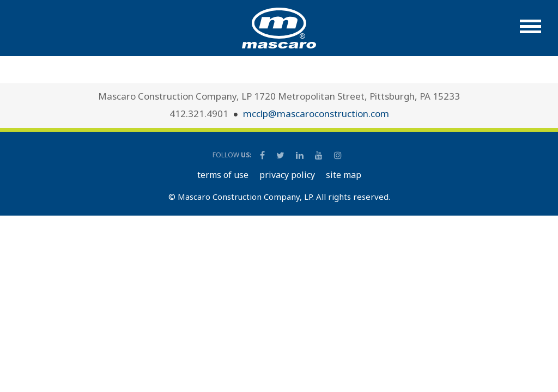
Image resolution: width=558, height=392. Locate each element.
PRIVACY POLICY (287, 175)
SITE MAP (344, 175)
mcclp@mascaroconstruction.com (316, 114)
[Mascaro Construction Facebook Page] (263, 155)
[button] (530, 32)
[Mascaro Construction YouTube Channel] (320, 155)
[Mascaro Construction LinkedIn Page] (301, 155)
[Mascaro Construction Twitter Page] (281, 155)
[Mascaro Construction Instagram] (338, 155)
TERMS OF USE (223, 175)
